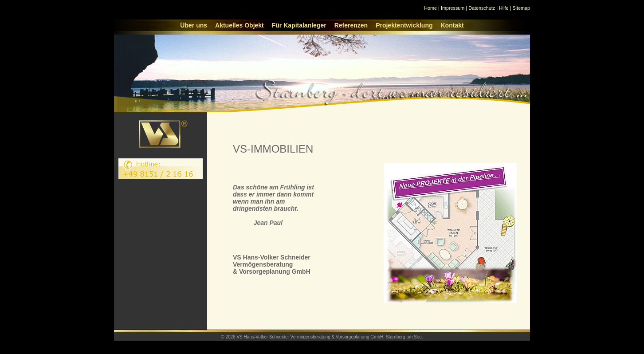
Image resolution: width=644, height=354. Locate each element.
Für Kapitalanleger (299, 25)
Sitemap (521, 8)
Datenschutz (482, 8)
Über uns (194, 25)
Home (430, 8)
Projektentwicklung (404, 25)
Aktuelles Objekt (240, 25)
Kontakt (452, 25)
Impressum (453, 8)
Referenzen (351, 25)
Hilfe (504, 8)
